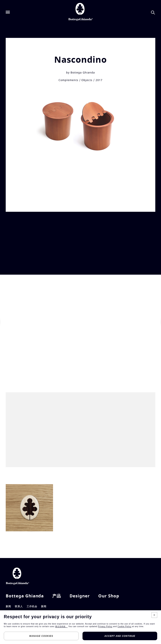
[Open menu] (8, 12)
